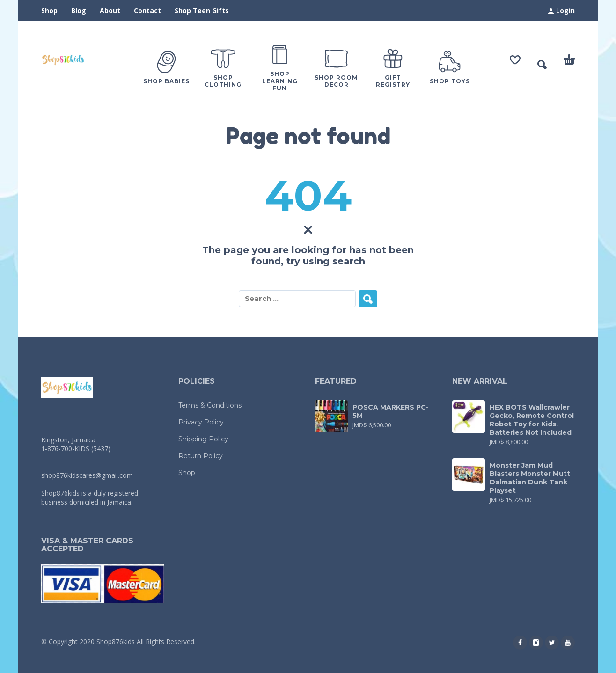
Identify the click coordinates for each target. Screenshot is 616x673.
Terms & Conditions (210, 405)
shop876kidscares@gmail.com (87, 475)
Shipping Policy (203, 439)
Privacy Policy (201, 422)
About (110, 11)
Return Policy (201, 456)
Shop (49, 11)
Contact (147, 11)
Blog (79, 11)
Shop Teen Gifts (202, 11)
